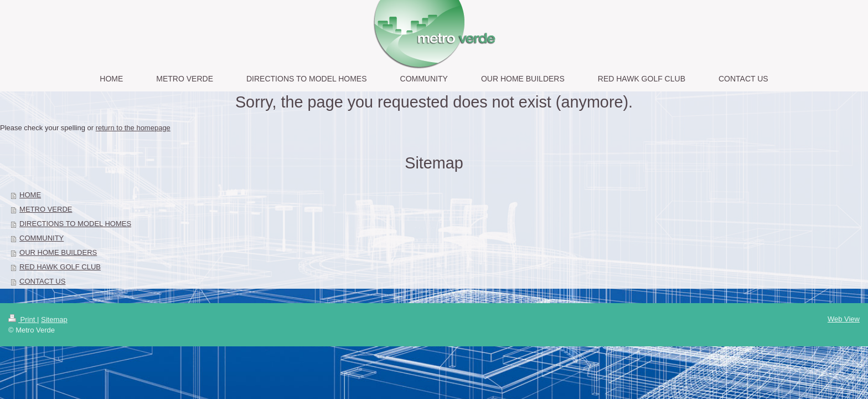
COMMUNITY (42, 238)
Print (23, 319)
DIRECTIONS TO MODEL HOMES (75, 224)
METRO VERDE (46, 209)
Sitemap (54, 319)
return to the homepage (133, 128)
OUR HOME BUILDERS (58, 252)
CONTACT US (42, 281)
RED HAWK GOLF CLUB (60, 267)
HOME (30, 195)
